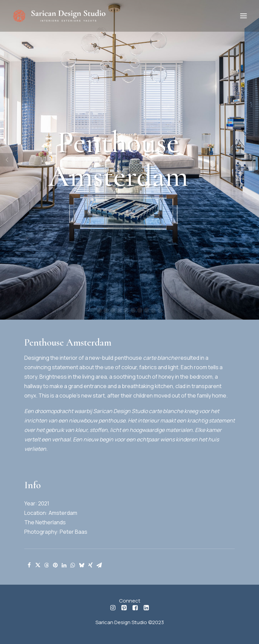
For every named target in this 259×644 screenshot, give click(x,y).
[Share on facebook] (29, 565)
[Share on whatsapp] (73, 565)
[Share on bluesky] (82, 565)
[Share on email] (99, 565)
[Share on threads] (47, 565)
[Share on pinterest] (55, 565)
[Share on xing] (90, 565)
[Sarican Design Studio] (59, 16)
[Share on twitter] (38, 565)
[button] (243, 16)
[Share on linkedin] (64, 565)
